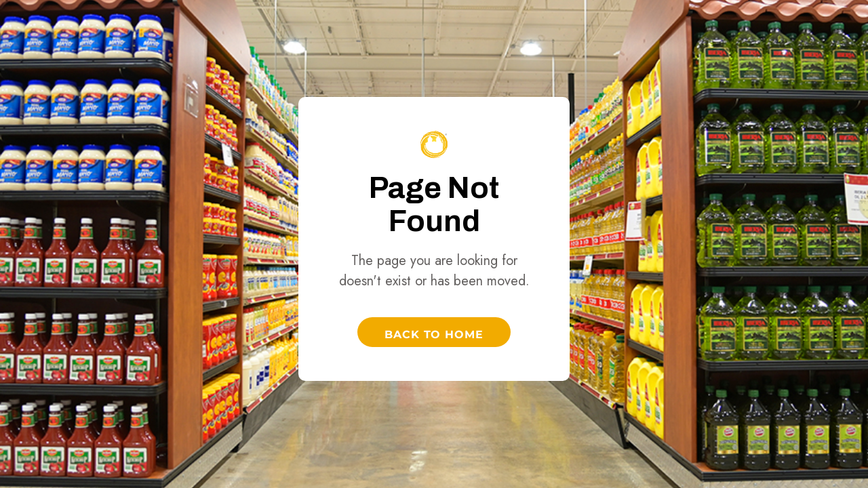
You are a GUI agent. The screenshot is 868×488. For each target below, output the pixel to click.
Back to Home (434, 334)
